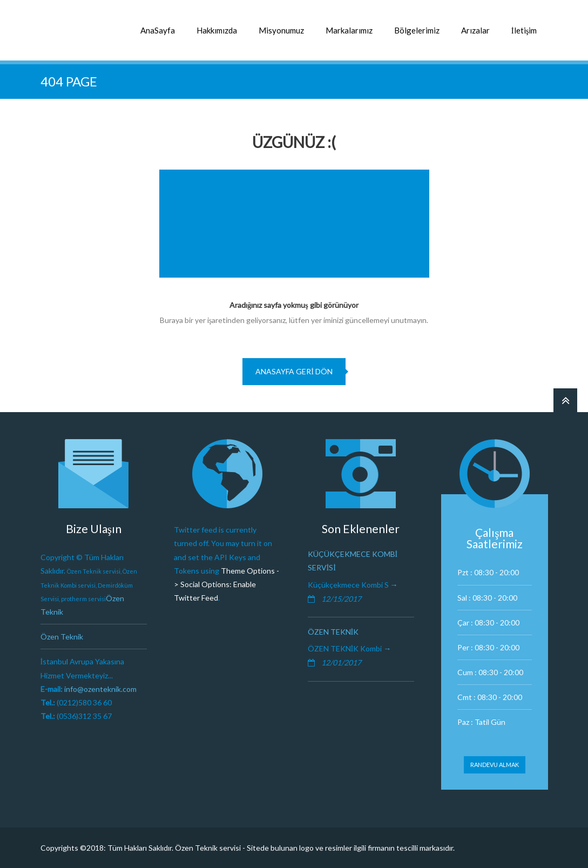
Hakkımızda (217, 30)
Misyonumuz (281, 30)
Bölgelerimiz (417, 30)
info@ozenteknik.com (100, 689)
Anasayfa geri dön (294, 371)
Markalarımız (349, 30)
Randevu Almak (495, 765)
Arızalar (475, 30)
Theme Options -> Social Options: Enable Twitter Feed (227, 584)
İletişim (524, 30)
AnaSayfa (158, 30)
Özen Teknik (62, 637)
